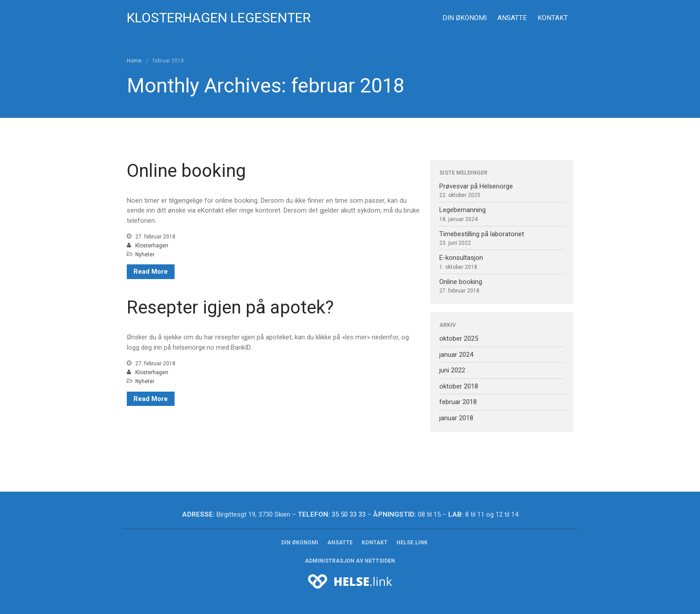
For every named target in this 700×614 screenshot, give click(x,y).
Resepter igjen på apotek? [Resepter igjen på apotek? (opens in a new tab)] (230, 307)
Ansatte (512, 18)
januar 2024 (456, 355)
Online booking (186, 171)
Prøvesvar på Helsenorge (476, 186)
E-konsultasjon (461, 258)
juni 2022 (452, 370)
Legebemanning (462, 210)
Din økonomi (465, 18)
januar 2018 (456, 418)
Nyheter (145, 255)
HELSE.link (412, 543)
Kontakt (553, 18)
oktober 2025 (459, 338)
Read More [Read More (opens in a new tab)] (151, 399)
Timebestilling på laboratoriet (482, 234)
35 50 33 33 (349, 514)
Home (134, 61)
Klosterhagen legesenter (219, 18)
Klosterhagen (152, 246)
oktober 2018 (459, 386)
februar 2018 (458, 402)
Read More (151, 271)
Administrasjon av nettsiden (350, 561)
